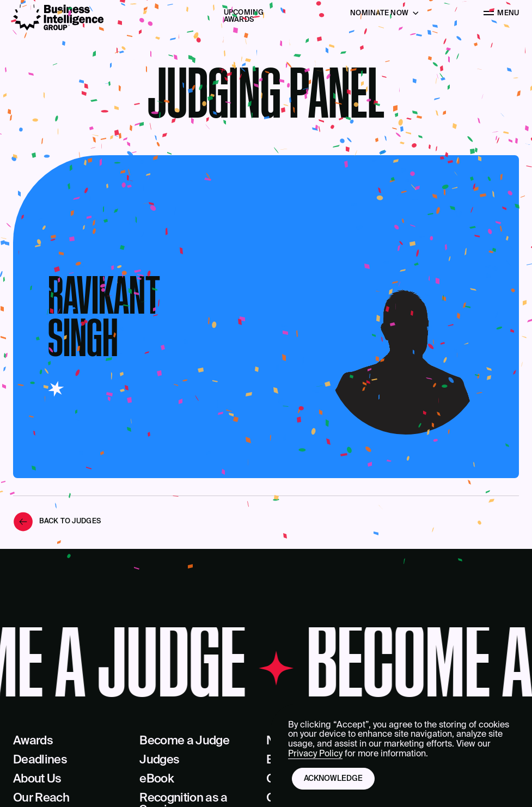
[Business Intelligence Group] (58, 17)
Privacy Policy (315, 754)
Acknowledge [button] (333, 779)
